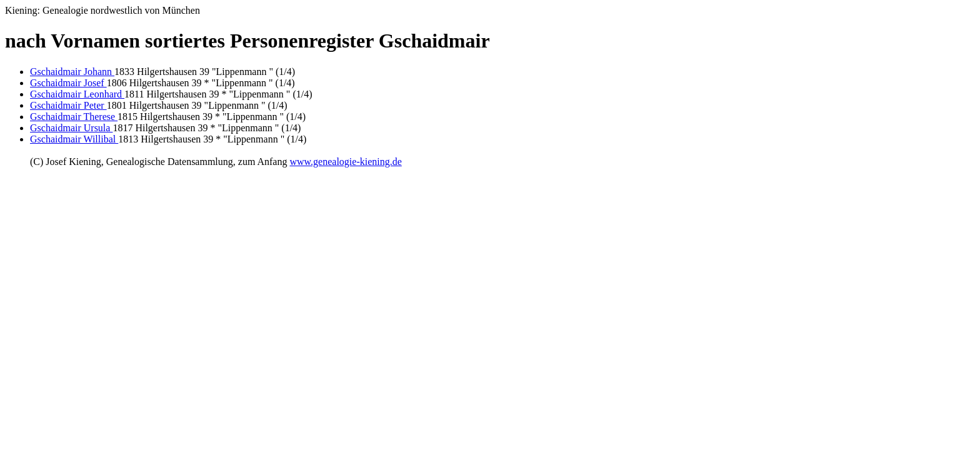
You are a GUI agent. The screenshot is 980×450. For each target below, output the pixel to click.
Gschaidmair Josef (68, 83)
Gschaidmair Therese (74, 117)
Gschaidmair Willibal (74, 139)
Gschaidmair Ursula (71, 128)
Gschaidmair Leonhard (77, 94)
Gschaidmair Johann (72, 72)
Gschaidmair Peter (68, 105)
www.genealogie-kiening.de (345, 162)
